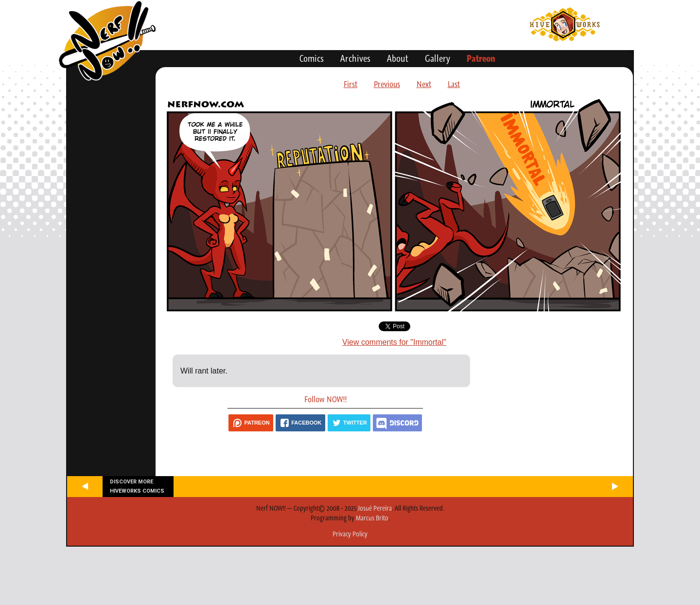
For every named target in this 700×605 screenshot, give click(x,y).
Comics (312, 58)
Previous (387, 84)
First (350, 84)
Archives (355, 58)
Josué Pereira (375, 508)
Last (454, 84)
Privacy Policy (350, 534)
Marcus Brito (372, 518)
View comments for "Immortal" (394, 342)
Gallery (437, 58)
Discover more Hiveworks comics (137, 486)
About (398, 58)
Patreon (481, 58)
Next (424, 84)
